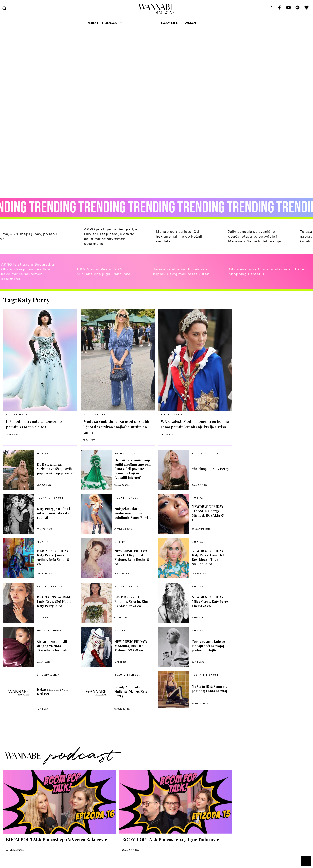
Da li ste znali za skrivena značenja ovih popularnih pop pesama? (56, 469)
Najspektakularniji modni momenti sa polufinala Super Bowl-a (133, 513)
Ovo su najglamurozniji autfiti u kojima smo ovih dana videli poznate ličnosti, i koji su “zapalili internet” (133, 469)
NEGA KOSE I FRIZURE (208, 454)
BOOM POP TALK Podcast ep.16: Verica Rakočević (56, 839)
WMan (190, 23)
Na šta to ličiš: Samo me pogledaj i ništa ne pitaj (210, 689)
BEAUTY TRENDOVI (51, 587)
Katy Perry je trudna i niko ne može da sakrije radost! (55, 513)
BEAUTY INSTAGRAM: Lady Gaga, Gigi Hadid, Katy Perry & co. (55, 602)
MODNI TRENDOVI (127, 498)
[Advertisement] (265, 324)
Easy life (170, 23)
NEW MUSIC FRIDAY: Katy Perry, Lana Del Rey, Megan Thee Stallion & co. (208, 557)
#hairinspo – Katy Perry (210, 469)
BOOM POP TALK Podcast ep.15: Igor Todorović (171, 839)
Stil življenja (48, 675)
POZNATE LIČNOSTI (128, 454)
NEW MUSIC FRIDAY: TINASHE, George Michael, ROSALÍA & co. (208, 513)
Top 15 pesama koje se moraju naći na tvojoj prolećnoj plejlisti (208, 646)
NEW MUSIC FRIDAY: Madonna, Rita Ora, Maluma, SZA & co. (131, 646)
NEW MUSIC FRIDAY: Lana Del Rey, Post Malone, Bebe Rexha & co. (132, 557)
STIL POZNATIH (17, 415)
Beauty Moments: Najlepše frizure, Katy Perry (131, 691)
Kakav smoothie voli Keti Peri (52, 691)
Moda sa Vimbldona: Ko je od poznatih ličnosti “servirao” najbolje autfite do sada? (116, 427)
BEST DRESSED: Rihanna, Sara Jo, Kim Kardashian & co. (131, 602)
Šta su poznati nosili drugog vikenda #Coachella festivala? (53, 646)
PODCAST (111, 23)
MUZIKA (43, 454)
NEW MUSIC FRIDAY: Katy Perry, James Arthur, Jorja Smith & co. (53, 557)
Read (91, 23)
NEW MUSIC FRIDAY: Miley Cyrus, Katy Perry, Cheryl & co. (210, 602)
